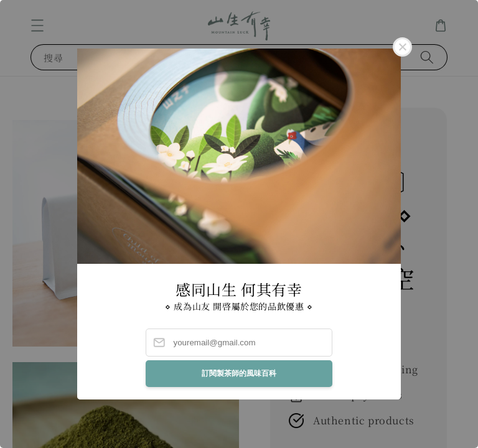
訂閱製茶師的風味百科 (239, 373)
